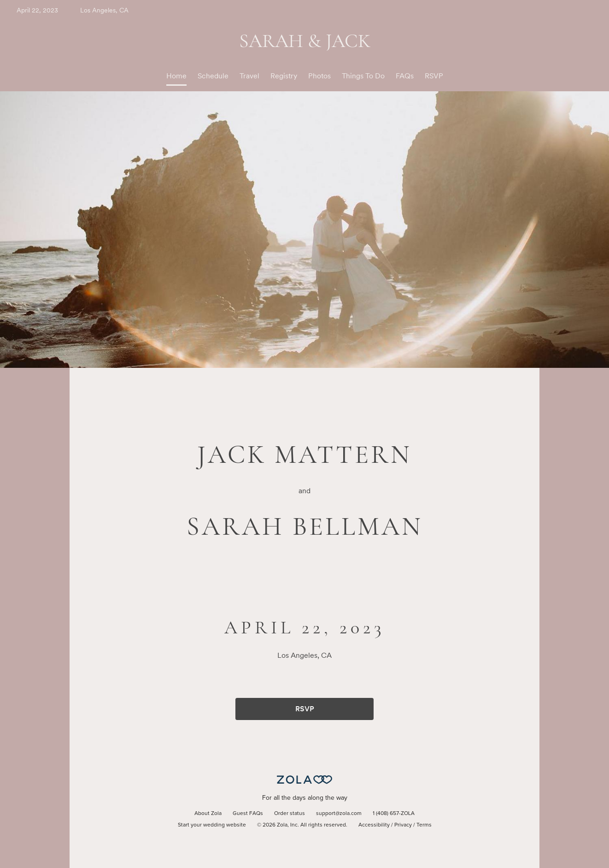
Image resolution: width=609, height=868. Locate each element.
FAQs (405, 76)
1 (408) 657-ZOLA (394, 814)
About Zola (208, 814)
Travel (249, 76)
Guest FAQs (248, 814)
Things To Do (363, 76)
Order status (290, 814)
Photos (319, 76)
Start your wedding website (212, 825)
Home (176, 76)
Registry (284, 76)
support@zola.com (339, 814)
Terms (424, 825)
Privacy (403, 825)
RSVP (434, 76)
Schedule (213, 76)
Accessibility (374, 825)
